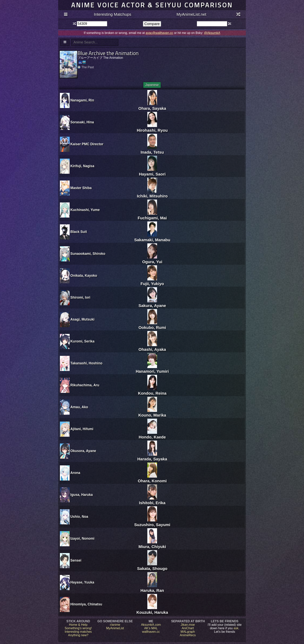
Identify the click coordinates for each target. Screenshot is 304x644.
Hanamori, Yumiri (152, 369)
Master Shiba (81, 188)
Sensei (76, 560)
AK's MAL (151, 628)
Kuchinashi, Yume (85, 210)
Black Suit (79, 232)
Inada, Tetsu (152, 150)
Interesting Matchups (113, 14)
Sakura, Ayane (152, 303)
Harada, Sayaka (152, 457)
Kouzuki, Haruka (152, 610)
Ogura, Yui (152, 259)
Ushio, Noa (79, 517)
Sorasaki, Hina (82, 122)
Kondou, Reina (152, 391)
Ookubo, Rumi (152, 325)
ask (236, 628)
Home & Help (78, 625)
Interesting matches (78, 632)
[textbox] (92, 24)
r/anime (115, 625)
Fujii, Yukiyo (152, 281)
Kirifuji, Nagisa (82, 166)
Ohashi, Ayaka (152, 347)
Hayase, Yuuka (82, 582)
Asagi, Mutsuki (82, 319)
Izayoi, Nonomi (82, 539)
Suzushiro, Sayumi (152, 522)
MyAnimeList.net (191, 14)
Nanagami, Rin (82, 100)
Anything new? (78, 635)
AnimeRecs (188, 635)
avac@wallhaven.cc (159, 33)
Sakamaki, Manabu (152, 237)
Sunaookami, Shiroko (88, 254)
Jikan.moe (188, 625)
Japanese (152, 85)
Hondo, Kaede (152, 435)
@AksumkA (212, 33)
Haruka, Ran (152, 588)
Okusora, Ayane (83, 451)
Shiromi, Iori (80, 297)
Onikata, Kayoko (84, 276)
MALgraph (188, 632)
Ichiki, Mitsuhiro (152, 194)
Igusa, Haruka (82, 495)
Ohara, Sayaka (152, 106)
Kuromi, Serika (82, 341)
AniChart (188, 628)
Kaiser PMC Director (87, 144)
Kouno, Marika (152, 413)
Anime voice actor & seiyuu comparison (152, 5)
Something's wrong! (78, 628)
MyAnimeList (115, 628)
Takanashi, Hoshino (86, 363)
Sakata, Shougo (152, 566)
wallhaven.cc (151, 632)
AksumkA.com (151, 625)
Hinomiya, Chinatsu (86, 604)
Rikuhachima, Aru (85, 385)
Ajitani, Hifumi (82, 429)
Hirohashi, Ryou (152, 128)
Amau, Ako (79, 407)
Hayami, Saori (152, 172)
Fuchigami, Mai (152, 216)
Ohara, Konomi (152, 478)
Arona (75, 473)
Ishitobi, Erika (152, 500)
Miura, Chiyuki (152, 544)
